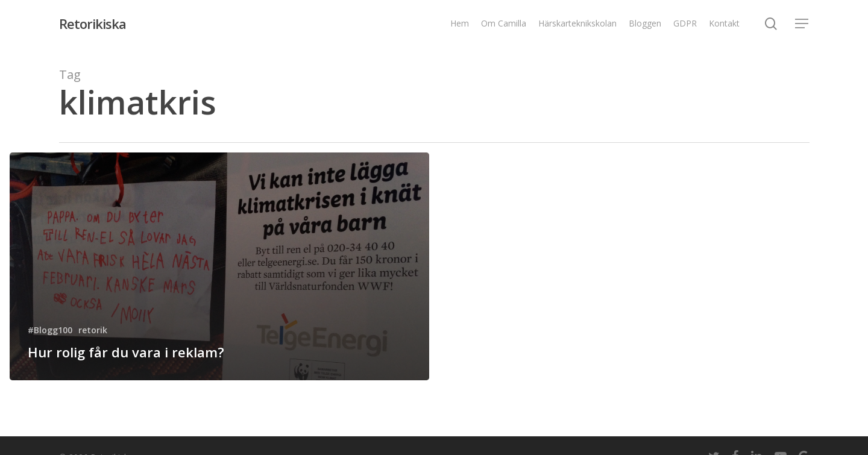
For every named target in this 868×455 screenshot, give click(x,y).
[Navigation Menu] (802, 24)
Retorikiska (93, 24)
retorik (93, 330)
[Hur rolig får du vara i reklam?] (219, 266)
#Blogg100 (50, 330)
